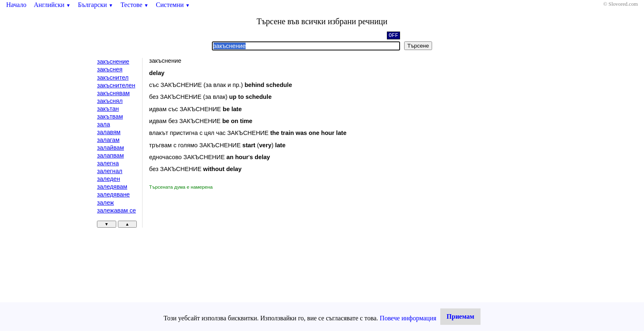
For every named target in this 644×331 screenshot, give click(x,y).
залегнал (110, 171)
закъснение (113, 62)
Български (96, 5)
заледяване (113, 194)
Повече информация (408, 318)
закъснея (110, 69)
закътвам (110, 116)
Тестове (134, 5)
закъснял (110, 101)
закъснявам (113, 93)
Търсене (418, 46)
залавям (109, 132)
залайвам (110, 148)
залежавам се (116, 210)
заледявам (112, 187)
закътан (108, 109)
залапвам (110, 155)
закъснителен (116, 85)
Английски (52, 5)
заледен (108, 179)
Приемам (460, 316)
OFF (393, 36)
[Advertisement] (218, 252)
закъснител (113, 78)
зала (103, 124)
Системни (173, 5)
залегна (108, 163)
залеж (105, 203)
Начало (16, 5)
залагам (108, 140)
